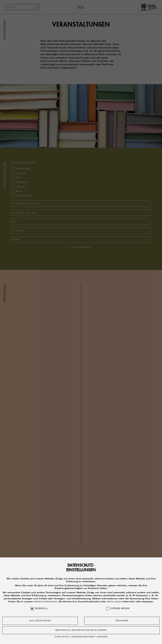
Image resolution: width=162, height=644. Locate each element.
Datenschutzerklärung (45, 600)
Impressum (102, 635)
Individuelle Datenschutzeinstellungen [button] (81, 628)
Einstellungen (114, 600)
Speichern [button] (122, 619)
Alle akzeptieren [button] (40, 619)
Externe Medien (118, 606)
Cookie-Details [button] (62, 635)
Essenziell (39, 606)
